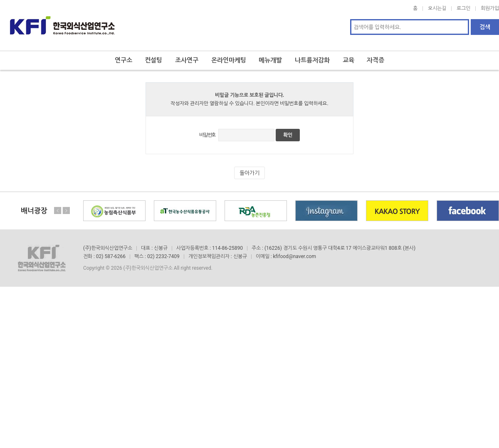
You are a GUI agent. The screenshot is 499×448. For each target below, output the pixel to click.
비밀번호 (207, 128)
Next (66, 203)
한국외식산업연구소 (62, 22)
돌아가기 (249, 166)
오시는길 (437, 8)
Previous (58, 203)
